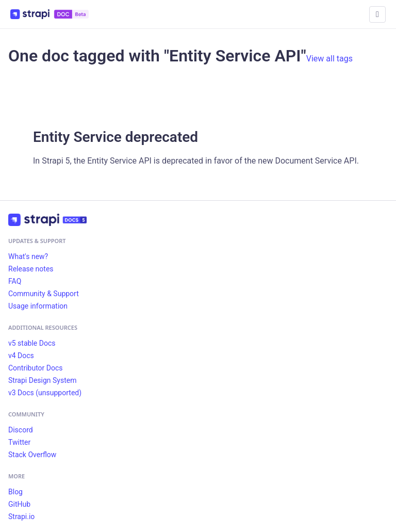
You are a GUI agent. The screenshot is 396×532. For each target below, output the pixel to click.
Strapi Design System (42, 380)
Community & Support (44, 294)
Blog (15, 492)
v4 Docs (21, 356)
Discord (21, 430)
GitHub (19, 504)
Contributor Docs (36, 368)
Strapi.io (21, 517)
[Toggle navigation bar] (377, 14)
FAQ (15, 281)
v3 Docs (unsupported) (45, 393)
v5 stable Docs (32, 343)
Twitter (19, 442)
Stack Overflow (32, 455)
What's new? (28, 256)
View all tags (329, 59)
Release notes (31, 269)
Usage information (38, 306)
